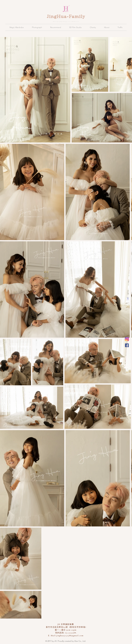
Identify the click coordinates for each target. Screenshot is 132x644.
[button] (17, 27)
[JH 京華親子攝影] (127, 345)
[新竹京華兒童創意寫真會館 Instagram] (127, 339)
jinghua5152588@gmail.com (70, 636)
